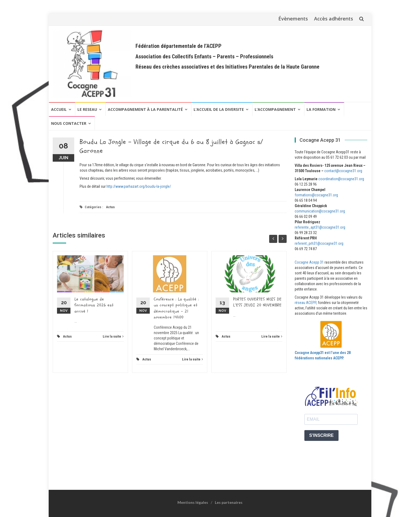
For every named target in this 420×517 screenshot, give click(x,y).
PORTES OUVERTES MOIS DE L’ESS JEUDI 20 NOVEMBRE (257, 302)
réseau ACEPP (305, 303)
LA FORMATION (321, 109)
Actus (110, 207)
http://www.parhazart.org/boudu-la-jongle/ (139, 186)
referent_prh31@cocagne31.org (319, 243)
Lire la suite (113, 336)
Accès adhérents (334, 19)
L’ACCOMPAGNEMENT (275, 109)
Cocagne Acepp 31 (309, 262)
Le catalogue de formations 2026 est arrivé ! (94, 305)
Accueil (59, 109)
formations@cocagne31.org (316, 195)
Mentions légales (193, 502)
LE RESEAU (87, 109)
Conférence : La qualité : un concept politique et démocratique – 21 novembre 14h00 (176, 308)
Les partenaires (229, 502)
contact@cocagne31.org (343, 171)
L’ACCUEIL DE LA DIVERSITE (219, 109)
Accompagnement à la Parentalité (145, 109)
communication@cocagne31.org (320, 211)
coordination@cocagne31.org (341, 179)
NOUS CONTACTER (69, 123)
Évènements (293, 19)
